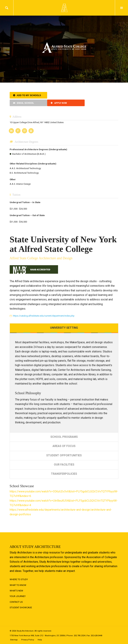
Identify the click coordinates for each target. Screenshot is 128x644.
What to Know (18, 585)
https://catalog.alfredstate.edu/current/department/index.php (44, 316)
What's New (16, 591)
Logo (64, 8)
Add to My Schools (29, 95)
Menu (122, 8)
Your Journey (18, 596)
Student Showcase (21, 607)
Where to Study (19, 579)
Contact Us (16, 602)
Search (7, 8)
